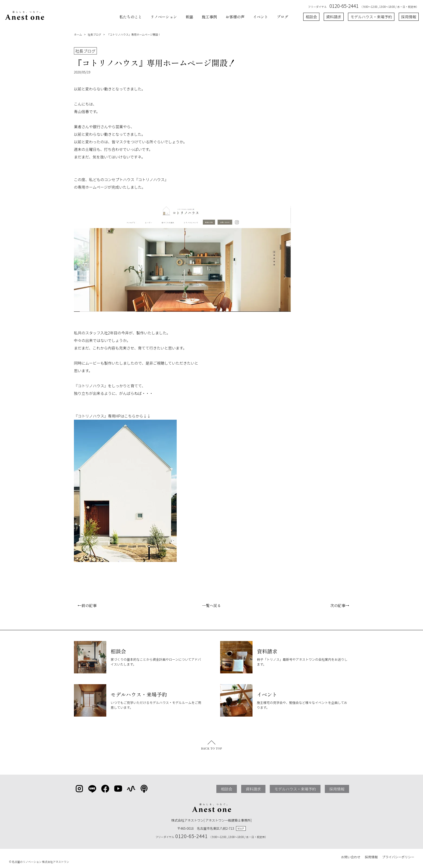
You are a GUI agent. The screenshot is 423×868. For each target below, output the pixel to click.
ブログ (282, 17)
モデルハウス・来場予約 (371, 17)
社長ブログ (94, 34)
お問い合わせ (351, 857)
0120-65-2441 (344, 6)
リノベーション (164, 17)
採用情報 (409, 17)
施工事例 (209, 17)
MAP (241, 828)
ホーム (78, 34)
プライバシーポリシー (398, 857)
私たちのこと (131, 17)
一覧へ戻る (211, 605)
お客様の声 (235, 17)
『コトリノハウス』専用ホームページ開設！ (134, 34)
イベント (261, 17)
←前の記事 (85, 605)
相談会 (311, 17)
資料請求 (334, 17)
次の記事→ (342, 605)
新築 (189, 17)
